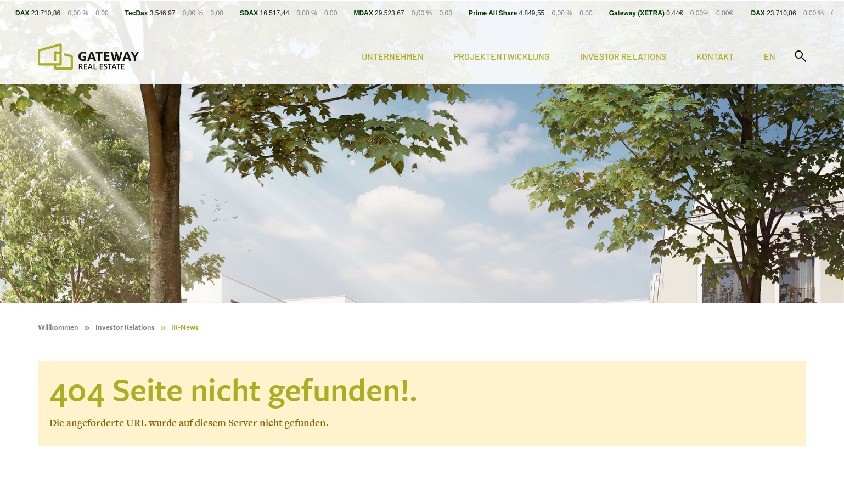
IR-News (185, 327)
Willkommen (58, 327)
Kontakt (715, 56)
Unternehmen (393, 56)
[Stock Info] (422, 13)
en (770, 56)
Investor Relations (623, 56)
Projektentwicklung (502, 56)
